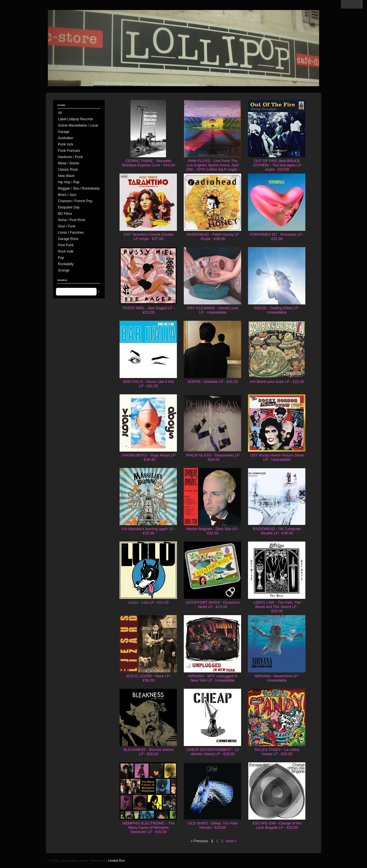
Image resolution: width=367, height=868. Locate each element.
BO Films (65, 214)
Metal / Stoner (69, 163)
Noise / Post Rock (72, 220)
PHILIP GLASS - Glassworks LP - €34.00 (213, 457)
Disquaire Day (69, 207)
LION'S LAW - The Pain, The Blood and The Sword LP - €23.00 (277, 607)
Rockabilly (66, 264)
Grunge (64, 270)
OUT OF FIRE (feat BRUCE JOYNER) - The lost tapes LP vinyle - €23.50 (277, 165)
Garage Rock (68, 239)
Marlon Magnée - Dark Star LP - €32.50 (213, 531)
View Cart (352, 4)
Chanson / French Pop (75, 201)
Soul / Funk (67, 226)
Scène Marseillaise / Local (78, 125)
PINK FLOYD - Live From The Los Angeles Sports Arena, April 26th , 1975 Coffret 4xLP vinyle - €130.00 (213, 167)
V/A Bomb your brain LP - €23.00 (277, 382)
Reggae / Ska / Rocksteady (79, 188)
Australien (66, 138)
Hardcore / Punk (70, 157)
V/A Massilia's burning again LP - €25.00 (148, 531)
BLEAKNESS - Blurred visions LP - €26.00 (149, 752)
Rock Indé (66, 251)
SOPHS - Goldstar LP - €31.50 (213, 382)
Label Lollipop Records (75, 119)
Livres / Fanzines (71, 233)
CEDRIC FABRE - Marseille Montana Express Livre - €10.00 (149, 163)
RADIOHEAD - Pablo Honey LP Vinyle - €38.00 (213, 237)
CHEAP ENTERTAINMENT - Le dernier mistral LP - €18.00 (213, 752)
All (60, 113)
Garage (64, 132)
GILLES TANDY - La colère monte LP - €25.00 (277, 752)
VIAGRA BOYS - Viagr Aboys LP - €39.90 (149, 457)
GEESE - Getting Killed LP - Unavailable (277, 310)
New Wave (66, 176)
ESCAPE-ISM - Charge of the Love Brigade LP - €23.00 (277, 825)
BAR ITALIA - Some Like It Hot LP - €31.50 (149, 384)
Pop (61, 258)
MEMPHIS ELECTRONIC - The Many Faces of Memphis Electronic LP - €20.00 (149, 827)
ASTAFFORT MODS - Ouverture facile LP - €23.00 (213, 605)
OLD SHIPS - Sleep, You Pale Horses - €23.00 (213, 825)
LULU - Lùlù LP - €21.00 (149, 602)
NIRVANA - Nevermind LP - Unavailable (277, 678)
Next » (231, 841)
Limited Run (117, 861)
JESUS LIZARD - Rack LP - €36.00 (149, 678)
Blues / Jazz (67, 195)
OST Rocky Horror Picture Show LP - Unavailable (277, 457)
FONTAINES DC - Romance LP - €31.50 (277, 237)
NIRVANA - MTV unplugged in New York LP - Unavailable (213, 678)
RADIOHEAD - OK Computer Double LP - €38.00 (277, 531)
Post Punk (66, 245)
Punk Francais (69, 151)
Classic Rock (68, 170)
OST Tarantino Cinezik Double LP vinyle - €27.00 (149, 237)
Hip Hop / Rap (69, 182)
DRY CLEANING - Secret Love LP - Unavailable (213, 310)
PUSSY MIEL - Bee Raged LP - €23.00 (148, 310)
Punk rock (66, 144)
